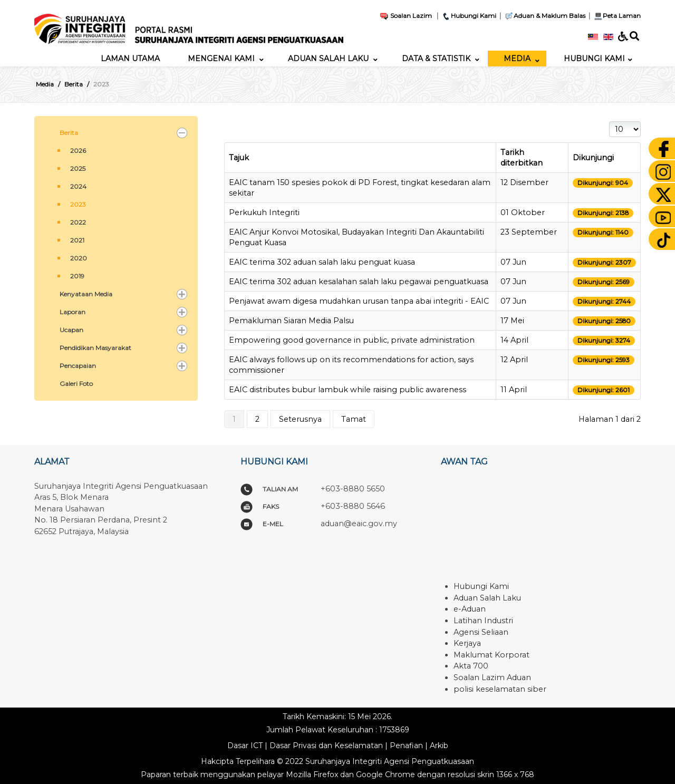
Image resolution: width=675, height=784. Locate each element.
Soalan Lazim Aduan (492, 677)
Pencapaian (78, 366)
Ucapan (71, 330)
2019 (77, 276)
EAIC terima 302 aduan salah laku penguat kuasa (322, 262)
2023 (78, 204)
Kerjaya (467, 643)
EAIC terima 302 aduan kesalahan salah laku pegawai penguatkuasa (359, 282)
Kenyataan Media (86, 294)
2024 (78, 186)
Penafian (406, 746)
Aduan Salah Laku (487, 598)
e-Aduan (470, 609)
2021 (77, 240)
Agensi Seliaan (481, 632)
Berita (69, 133)
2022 (78, 222)
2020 (79, 258)
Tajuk (239, 158)
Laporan (73, 312)
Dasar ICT (245, 746)
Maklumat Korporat (491, 655)
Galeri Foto (76, 384)
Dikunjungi (593, 158)
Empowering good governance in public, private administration (352, 340)
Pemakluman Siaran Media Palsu (291, 321)
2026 (78, 151)
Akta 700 (471, 666)
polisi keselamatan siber (500, 689)
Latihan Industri (483, 621)
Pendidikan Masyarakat (95, 348)
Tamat (354, 419)
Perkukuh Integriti (264, 212)
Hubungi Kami (469, 16)
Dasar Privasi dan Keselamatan (326, 746)
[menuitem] (130, 59)
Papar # (609, 122)
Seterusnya (300, 419)
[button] (182, 133)
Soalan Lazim (406, 16)
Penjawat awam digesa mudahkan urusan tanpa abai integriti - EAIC (359, 301)
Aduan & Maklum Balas (545, 16)
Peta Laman (616, 16)
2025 (78, 168)
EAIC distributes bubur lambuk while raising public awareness (348, 390)
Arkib (439, 746)
